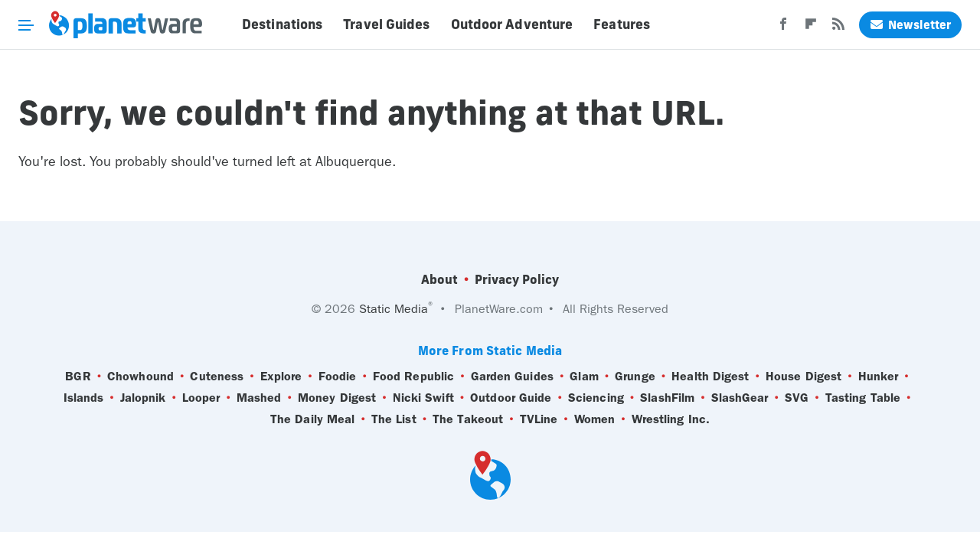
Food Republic (413, 377)
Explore (281, 377)
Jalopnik (143, 398)
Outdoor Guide (511, 398)
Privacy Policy (517, 279)
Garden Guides (512, 377)
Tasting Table (863, 398)
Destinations (282, 24)
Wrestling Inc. (671, 419)
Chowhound (140, 377)
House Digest (804, 377)
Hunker (879, 377)
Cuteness (217, 377)
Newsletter (910, 25)
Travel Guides (386, 24)
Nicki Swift (423, 398)
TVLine (539, 419)
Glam (584, 377)
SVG (797, 398)
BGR (78, 377)
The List (394, 419)
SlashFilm (667, 398)
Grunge (635, 377)
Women (595, 419)
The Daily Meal (312, 419)
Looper (201, 398)
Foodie (338, 377)
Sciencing (596, 398)
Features (622, 24)
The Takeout (468, 419)
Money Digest (337, 398)
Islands (84, 398)
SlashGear (740, 398)
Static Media (394, 309)
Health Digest (710, 377)
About (439, 279)
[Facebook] (783, 28)
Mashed (259, 398)
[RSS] (838, 28)
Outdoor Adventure (512, 24)
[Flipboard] (811, 28)
